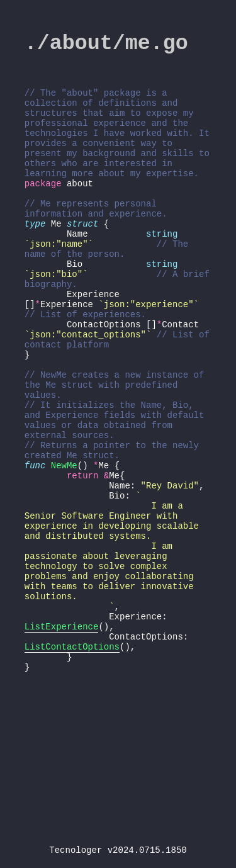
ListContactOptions (72, 761)
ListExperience (62, 737)
